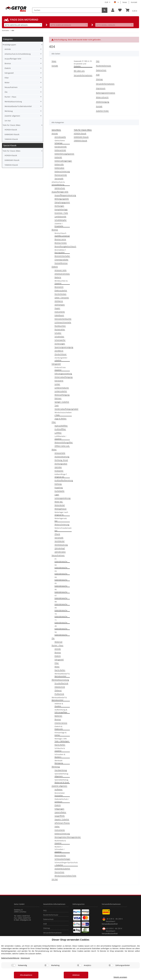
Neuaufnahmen (58, 555)
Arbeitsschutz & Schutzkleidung (58, 183)
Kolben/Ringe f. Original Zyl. (61, 476)
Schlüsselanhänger (62, 859)
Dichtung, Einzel (61, 460)
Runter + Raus (57, 645)
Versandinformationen (83, 75)
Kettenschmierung (62, 171)
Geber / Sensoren (62, 298)
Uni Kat (55, 879)
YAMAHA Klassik (80, 140)
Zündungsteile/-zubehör (61, 359)
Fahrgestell (56, 364)
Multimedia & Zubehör (60, 842)
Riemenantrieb (61, 175)
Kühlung (58, 484)
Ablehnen (76, 975)
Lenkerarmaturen (62, 388)
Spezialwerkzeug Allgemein (61, 775)
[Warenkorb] (131, 10)
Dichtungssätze (61, 464)
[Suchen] (67, 10)
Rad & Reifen (60, 670)
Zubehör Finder (102, 111)
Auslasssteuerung (62, 457)
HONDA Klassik (80, 133)
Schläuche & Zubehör (60, 750)
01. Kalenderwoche (61, 560)
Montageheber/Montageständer (68, 837)
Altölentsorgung (103, 102)
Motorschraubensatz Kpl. (63, 529)
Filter (54, 422)
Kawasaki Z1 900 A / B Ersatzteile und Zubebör (83, 64)
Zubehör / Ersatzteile (59, 225)
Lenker (57, 384)
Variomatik (59, 178)
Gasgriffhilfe (60, 816)
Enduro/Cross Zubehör (60, 369)
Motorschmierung (62, 524)
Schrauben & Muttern (60, 756)
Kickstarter (59, 471)
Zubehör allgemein (59, 786)
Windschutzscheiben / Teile (63, 414)
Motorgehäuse (61, 509)
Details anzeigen (120, 977)
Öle (53, 638)
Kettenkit (58, 157)
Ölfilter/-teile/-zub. (62, 446)
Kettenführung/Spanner (64, 154)
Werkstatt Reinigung (59, 762)
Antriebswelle (60, 137)
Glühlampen (60, 305)
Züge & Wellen (61, 419)
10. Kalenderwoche (61, 615)
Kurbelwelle (59, 491)
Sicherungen (60, 344)
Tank (57, 405)
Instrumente (60, 312)
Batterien (58, 716)
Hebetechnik (60, 687)
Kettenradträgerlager (63, 161)
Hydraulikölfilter (61, 426)
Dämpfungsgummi (62, 202)
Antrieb (55, 133)
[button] (113, 10)
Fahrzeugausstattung (63, 373)
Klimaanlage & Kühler (61, 734)
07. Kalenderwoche (61, 597)
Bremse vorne (60, 239)
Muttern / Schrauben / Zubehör (60, 849)
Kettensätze (59, 168)
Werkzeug (56, 767)
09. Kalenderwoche (61, 609)
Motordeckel (60, 505)
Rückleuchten (60, 326)
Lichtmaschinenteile (63, 322)
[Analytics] (79, 965)
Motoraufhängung (62, 395)
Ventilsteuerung (61, 545)
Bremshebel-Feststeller (60, 794)
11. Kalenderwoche (61, 621)
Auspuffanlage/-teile (60, 192)
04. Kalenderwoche (61, 578)
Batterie (58, 277)
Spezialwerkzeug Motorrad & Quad (62, 781)
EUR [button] (106, 2)
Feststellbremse (61, 263)
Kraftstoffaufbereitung (64, 480)
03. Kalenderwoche (61, 572)
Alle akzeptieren (26, 975)
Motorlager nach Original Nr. (61, 514)
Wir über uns (79, 71)
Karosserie (59, 381)
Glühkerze (59, 301)
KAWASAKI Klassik (81, 137)
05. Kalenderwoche (61, 585)
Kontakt (134, 2)
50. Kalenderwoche (61, 633)
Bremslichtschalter (62, 256)
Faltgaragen (59, 809)
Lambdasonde (60, 216)
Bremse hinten (61, 243)
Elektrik (55, 267)
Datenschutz (101, 70)
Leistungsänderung (63, 498)
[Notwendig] (13, 965)
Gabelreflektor (60, 812)
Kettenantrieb (60, 150)
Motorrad (58, 642)
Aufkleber (59, 789)
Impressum (101, 88)
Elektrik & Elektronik (59, 728)
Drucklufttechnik (61, 683)
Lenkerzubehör (61, 391)
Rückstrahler (60, 329)
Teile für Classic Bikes (12, 125)
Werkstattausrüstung (60, 680)
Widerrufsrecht (102, 97)
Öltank (57, 534)
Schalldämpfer (61, 220)
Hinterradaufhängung (64, 377)
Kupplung (59, 487)
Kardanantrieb (61, 147)
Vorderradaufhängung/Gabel (66, 409)
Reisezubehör (60, 855)
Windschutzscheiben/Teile (65, 876)
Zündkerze (59, 351)
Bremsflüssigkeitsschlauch (65, 246)
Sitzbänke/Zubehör (62, 869)
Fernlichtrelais (60, 294)
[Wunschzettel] (120, 10)
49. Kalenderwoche (61, 627)
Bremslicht (59, 287)
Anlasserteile (60, 453)
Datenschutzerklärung (10, 958)
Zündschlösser (61, 354)
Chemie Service (61, 723)
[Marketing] (47, 965)
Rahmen (58, 398)
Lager (57, 495)
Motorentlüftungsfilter (64, 442)
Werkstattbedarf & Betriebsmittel (62, 675)
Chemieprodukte (61, 260)
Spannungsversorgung (64, 347)
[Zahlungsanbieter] (111, 965)
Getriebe (58, 467)
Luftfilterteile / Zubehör (60, 438)
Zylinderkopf (60, 548)
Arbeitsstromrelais (62, 274)
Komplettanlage (61, 209)
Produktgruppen (9, 45)
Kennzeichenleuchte (63, 319)
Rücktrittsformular (104, 66)
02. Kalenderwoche (61, 566)
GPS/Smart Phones (62, 823)
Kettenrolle (59, 164)
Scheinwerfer (60, 340)
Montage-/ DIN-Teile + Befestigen (62, 740)
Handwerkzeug (61, 770)
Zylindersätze (60, 552)
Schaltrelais (59, 336)
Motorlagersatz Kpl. (61, 520)
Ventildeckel (60, 541)
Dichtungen (59, 206)
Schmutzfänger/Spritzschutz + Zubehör (66, 864)
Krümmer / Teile (61, 213)
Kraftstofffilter (60, 429)
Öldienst (58, 690)
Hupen (57, 308)
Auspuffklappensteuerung (65, 195)
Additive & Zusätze (59, 705)
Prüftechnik (59, 694)
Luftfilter (58, 433)
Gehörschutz (60, 188)
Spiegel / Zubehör (62, 402)
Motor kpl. (59, 502)
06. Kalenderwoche (61, 591)
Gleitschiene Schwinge (60, 142)
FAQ (98, 61)
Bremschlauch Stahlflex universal (62, 234)
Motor (54, 449)
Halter (57, 826)
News (125, 2)
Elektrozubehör (61, 290)
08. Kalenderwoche (61, 603)
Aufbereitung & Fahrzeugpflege (61, 711)
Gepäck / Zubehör (62, 819)
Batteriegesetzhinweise (106, 93)
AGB (98, 75)
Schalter (58, 333)
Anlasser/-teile (61, 270)
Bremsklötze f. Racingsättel (60, 251)
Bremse (55, 230)
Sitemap (99, 79)
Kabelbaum (59, 315)
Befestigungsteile (62, 199)
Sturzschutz (59, 872)
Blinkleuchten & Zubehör (61, 282)
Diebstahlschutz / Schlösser (62, 800)
